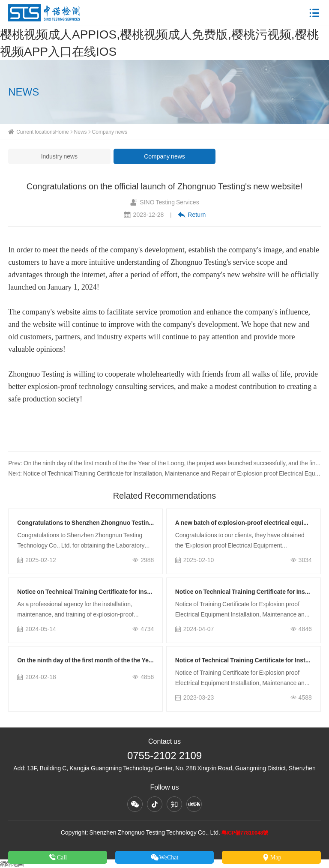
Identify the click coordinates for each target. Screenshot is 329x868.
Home (62, 132)
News (81, 132)
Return (192, 215)
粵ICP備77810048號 (245, 833)
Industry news (59, 156)
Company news (110, 132)
